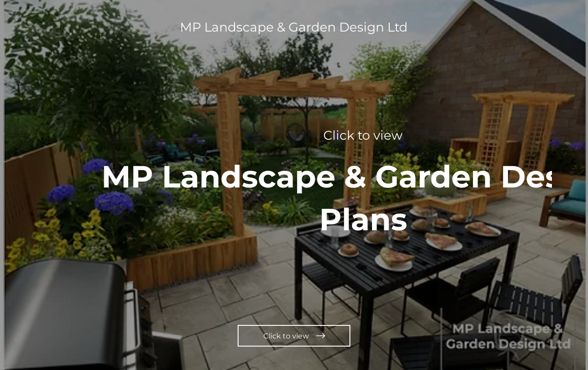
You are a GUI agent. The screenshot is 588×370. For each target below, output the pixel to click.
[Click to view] (294, 336)
